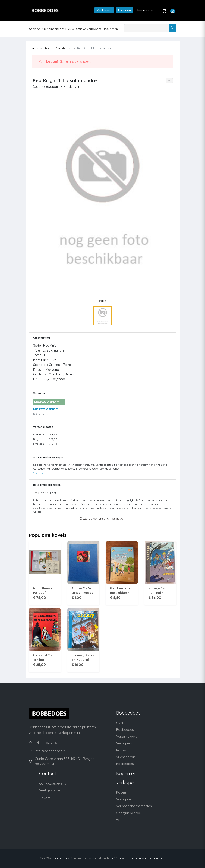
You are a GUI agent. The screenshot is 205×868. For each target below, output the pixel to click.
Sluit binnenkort (53, 29)
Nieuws (121, 750)
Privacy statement (152, 858)
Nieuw (70, 29)
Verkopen (104, 10)
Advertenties (64, 48)
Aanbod (35, 29)
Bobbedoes (60, 858)
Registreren (146, 10)
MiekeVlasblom (46, 409)
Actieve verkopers (88, 29)
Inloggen (125, 10)
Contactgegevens (53, 783)
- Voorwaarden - (125, 858)
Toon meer (38, 473)
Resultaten (110, 29)
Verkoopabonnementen (134, 806)
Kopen (121, 792)
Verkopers (124, 743)
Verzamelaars (127, 736)
